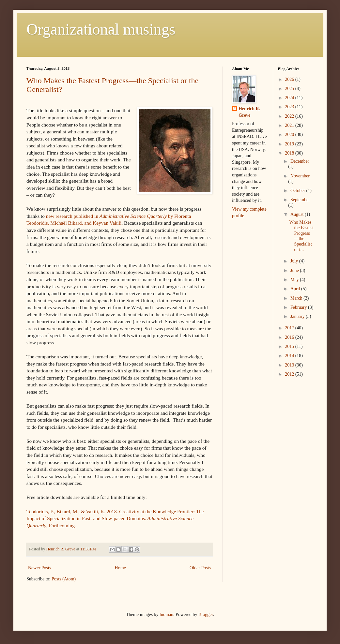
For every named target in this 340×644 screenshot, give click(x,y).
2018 (290, 153)
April (296, 289)
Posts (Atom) (64, 579)
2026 (290, 79)
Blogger (206, 614)
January (298, 316)
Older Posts (200, 568)
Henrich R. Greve (249, 112)
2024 (290, 98)
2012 (290, 374)
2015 (290, 346)
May (295, 280)
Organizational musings (101, 29)
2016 (290, 337)
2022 (290, 116)
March (297, 298)
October (298, 191)
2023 (290, 107)
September (300, 200)
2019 (290, 144)
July (295, 261)
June (295, 270)
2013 (290, 365)
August (298, 214)
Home (120, 568)
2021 (290, 125)
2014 (290, 356)
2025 (290, 89)
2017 (290, 328)
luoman (166, 614)
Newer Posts (39, 568)
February (299, 307)
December (300, 161)
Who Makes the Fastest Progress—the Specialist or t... (301, 236)
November (300, 176)
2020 (290, 135)
